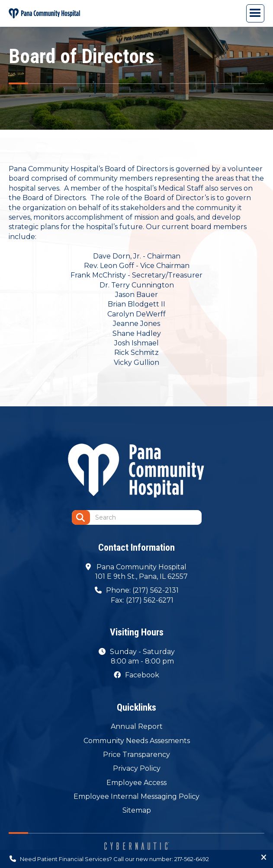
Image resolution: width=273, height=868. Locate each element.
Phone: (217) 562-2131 (142, 590)
